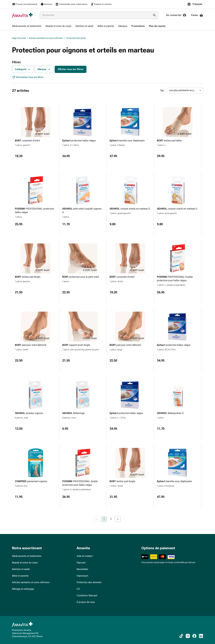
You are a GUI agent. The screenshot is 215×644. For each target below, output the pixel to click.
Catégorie (23, 69)
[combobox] (95, 15)
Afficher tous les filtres (71, 69)
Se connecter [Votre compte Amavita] (176, 15)
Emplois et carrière (101, 4)
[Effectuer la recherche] (155, 15)
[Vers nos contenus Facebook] (194, 636)
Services (46, 4)
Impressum (82, 576)
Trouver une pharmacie (25, 4)
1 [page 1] (104, 519)
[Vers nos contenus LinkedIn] (201, 636)
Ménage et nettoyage (23, 589)
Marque (44, 69)
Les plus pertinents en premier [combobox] (185, 90)
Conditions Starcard (87, 596)
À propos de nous (86, 602)
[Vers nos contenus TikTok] (181, 636)
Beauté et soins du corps (25, 563)
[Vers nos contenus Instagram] (188, 636)
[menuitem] (27, 26)
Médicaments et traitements (27, 556)
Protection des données (89, 582)
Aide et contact (85, 556)
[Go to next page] (118, 519)
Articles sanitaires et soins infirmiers (46, 38)
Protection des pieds (76, 38)
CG (78, 589)
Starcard (81, 563)
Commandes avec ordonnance (71, 4)
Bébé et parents (20, 576)
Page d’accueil (19, 38)
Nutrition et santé (21, 569)
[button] (195, 4)
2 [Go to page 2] (111, 519)
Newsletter (82, 569)
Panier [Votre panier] (197, 15)
